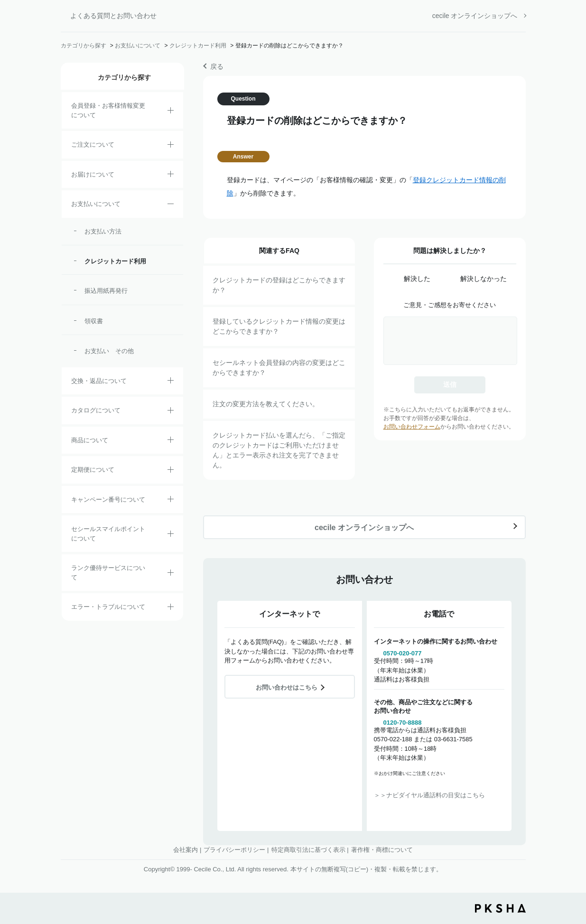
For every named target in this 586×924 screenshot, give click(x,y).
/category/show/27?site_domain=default (171, 501)
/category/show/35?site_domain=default (171, 412)
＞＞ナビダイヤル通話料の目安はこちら (429, 795)
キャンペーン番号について (108, 499)
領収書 (94, 321)
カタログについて (96, 410)
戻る (217, 66)
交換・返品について (99, 381)
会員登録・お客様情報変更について (108, 110)
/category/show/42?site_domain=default (171, 535)
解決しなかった (484, 279)
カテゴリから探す (84, 46)
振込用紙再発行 (106, 291)
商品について (90, 440)
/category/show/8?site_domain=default (171, 176)
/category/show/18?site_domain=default (171, 205)
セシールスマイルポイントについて (108, 534)
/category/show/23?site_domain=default (171, 608)
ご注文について (93, 145)
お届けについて (93, 174)
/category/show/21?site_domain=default (171, 112)
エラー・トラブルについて (108, 607)
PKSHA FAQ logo (500, 908)
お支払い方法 (103, 231)
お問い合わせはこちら (287, 687)
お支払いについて (138, 46)
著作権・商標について (382, 850)
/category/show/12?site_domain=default (171, 382)
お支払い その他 (109, 351)
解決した (417, 279)
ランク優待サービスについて (108, 573)
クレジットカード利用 (198, 46)
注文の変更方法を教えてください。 (266, 404)
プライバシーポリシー (234, 850)
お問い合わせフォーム (412, 427)
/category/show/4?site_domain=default (171, 441)
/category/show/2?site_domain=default (171, 146)
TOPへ (572, 864)
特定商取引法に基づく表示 (308, 850)
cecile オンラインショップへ (475, 16)
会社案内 (186, 850)
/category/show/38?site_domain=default (171, 471)
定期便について (93, 470)
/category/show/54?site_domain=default (171, 574)
